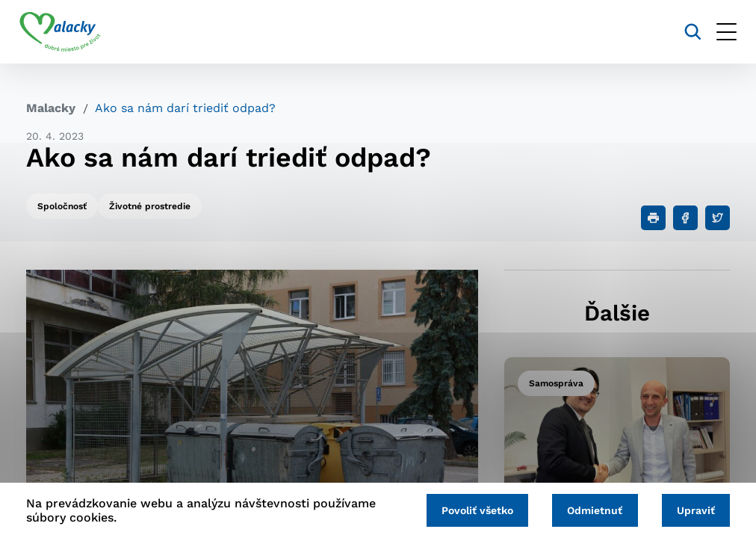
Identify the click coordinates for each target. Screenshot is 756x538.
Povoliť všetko (471, 510)
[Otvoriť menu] (720, 32)
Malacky (51, 108)
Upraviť (694, 510)
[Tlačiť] (653, 218)
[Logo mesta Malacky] (67, 32)
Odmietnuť (591, 510)
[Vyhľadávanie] (686, 32)
